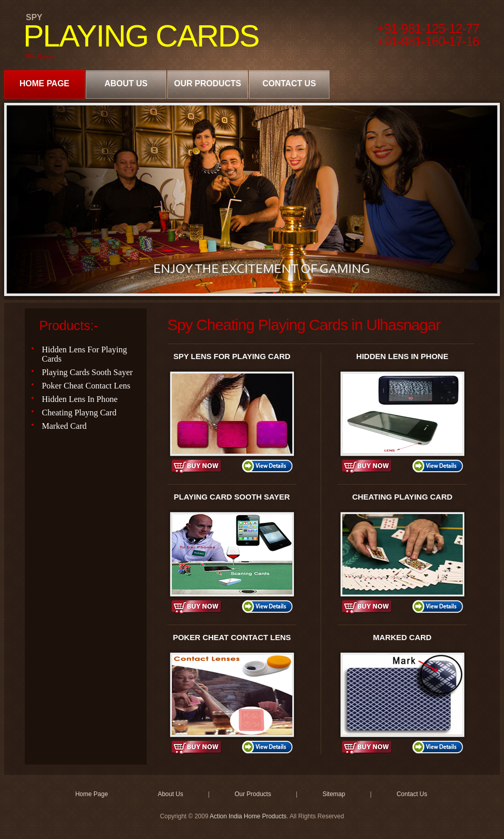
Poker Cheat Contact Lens (86, 386)
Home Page (45, 83)
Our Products (208, 83)
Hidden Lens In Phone (80, 399)
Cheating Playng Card (79, 413)
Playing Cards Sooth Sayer (87, 372)
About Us (126, 83)
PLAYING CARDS (141, 36)
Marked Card (64, 426)
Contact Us (289, 83)
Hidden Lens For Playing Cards (84, 354)
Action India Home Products (248, 816)
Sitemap (334, 794)
